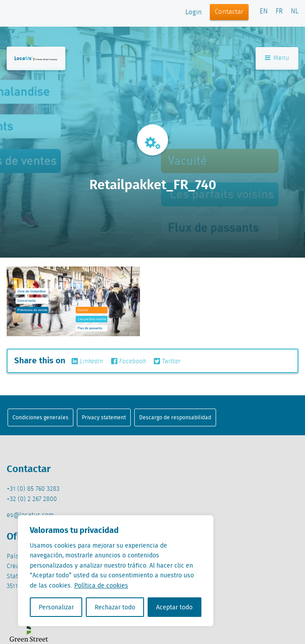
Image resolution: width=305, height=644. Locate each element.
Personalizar (56, 607)
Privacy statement (104, 417)
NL (295, 12)
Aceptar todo (174, 607)
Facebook (128, 362)
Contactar (229, 12)
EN (264, 12)
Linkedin (87, 362)
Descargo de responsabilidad (175, 417)
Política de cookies (101, 585)
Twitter (167, 362)
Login (194, 12)
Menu (277, 58)
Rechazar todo (115, 607)
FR (279, 12)
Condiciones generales (40, 417)
